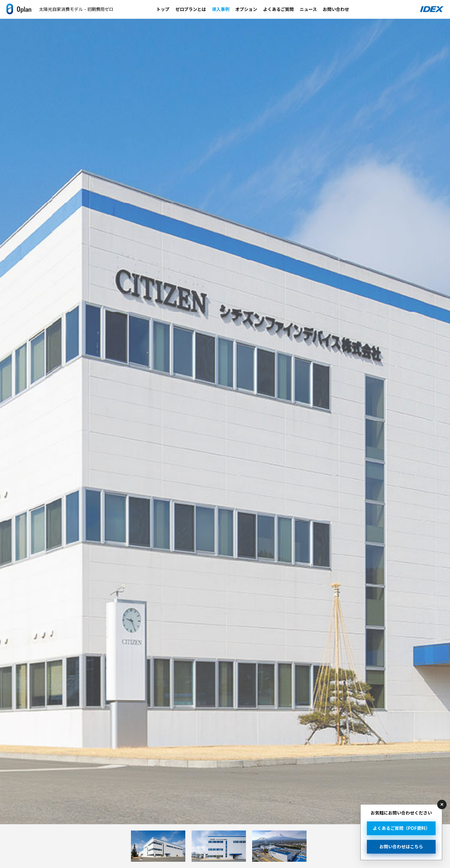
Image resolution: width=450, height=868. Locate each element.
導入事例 (221, 9)
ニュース (308, 9)
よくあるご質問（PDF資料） (401, 828)
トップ (163, 9)
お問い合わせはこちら (401, 847)
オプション (246, 9)
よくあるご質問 (278, 9)
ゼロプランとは (191, 9)
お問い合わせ (336, 9)
